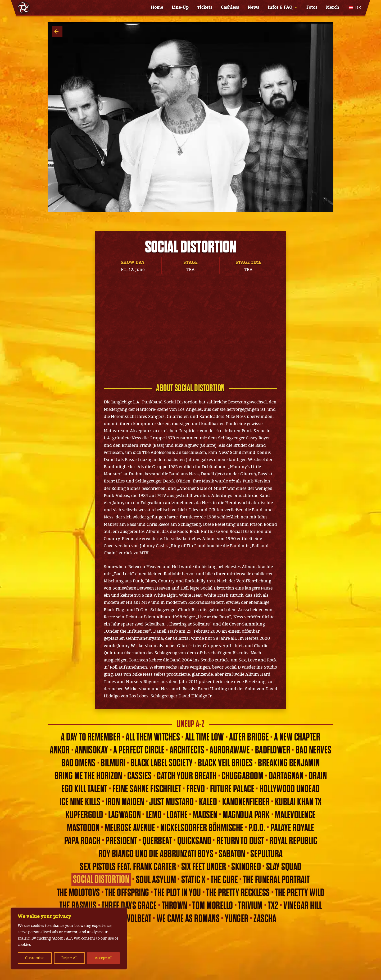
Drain (318, 776)
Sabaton (232, 854)
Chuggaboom (243, 776)
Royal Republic (293, 841)
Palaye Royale (292, 828)
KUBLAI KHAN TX (298, 802)
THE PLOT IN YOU (178, 893)
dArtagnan (286, 776)
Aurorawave (230, 750)
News (253, 7)
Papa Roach (82, 841)
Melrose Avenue (130, 828)
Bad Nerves (314, 750)
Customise (35, 958)
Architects (187, 750)
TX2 (273, 906)
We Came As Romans (188, 919)
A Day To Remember (91, 737)
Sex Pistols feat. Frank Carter (128, 867)
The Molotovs (78, 893)
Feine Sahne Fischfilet (147, 789)
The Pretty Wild (300, 893)
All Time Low (205, 737)
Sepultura (267, 854)
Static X (193, 880)
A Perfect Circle (139, 750)
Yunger (237, 919)
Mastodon (83, 828)
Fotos (312, 7)
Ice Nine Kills (80, 802)
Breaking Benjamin (289, 763)
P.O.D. (257, 828)
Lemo (154, 815)
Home (157, 7)
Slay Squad (284, 867)
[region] (69, 938)
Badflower (273, 750)
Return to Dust (240, 841)
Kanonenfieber (246, 802)
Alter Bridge (249, 737)
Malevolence (295, 815)
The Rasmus (78, 906)
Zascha (265, 919)
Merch (333, 7)
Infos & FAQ (280, 7)
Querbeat (157, 841)
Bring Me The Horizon (88, 776)
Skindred (246, 867)
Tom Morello (213, 906)
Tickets (205, 7)
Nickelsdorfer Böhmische (202, 828)
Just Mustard (171, 802)
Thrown (175, 906)
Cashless (230, 7)
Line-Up (180, 7)
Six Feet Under (204, 867)
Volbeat (139, 919)
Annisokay (92, 750)
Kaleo (208, 802)
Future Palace (232, 789)
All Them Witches (153, 737)
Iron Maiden (125, 802)
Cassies (140, 776)
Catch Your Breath (187, 776)
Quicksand (194, 841)
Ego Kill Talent (84, 789)
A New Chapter (297, 737)
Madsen (205, 815)
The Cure (224, 880)
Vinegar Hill (303, 906)
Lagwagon (124, 815)
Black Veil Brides (225, 763)
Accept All (104, 958)
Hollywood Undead (290, 789)
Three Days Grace (129, 906)
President (121, 841)
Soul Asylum (156, 880)
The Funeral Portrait (276, 880)
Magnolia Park (246, 815)
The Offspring (127, 893)
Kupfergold (84, 815)
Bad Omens (79, 763)
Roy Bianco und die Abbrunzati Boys (156, 854)
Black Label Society (162, 763)
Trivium (250, 906)
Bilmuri (113, 763)
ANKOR (60, 750)
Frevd (196, 789)
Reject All (69, 958)
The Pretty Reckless (238, 893)
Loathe (177, 815)
